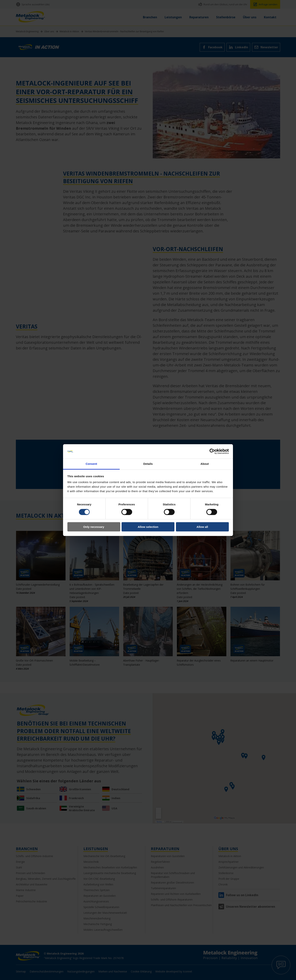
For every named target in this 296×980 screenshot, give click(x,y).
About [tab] (205, 464)
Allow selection (148, 527)
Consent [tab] (91, 464)
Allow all (202, 527)
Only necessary (94, 527)
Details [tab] (148, 464)
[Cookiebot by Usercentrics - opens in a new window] (212, 451)
